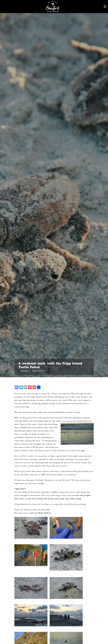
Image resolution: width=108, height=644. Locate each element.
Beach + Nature (38, 371)
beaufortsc (24, 371)
